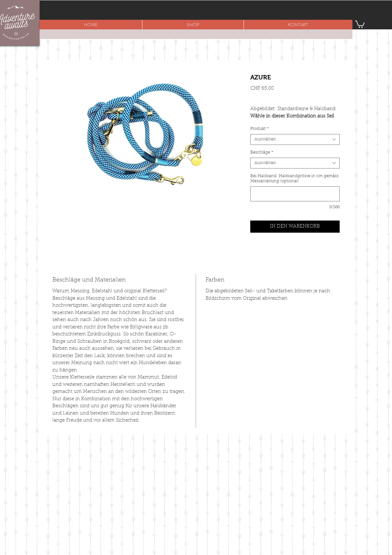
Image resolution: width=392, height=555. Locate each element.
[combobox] (295, 139)
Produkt (260, 129)
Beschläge (262, 152)
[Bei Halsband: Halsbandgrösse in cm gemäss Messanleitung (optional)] (295, 194)
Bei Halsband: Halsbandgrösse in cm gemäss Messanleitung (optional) (294, 179)
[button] (193, 25)
